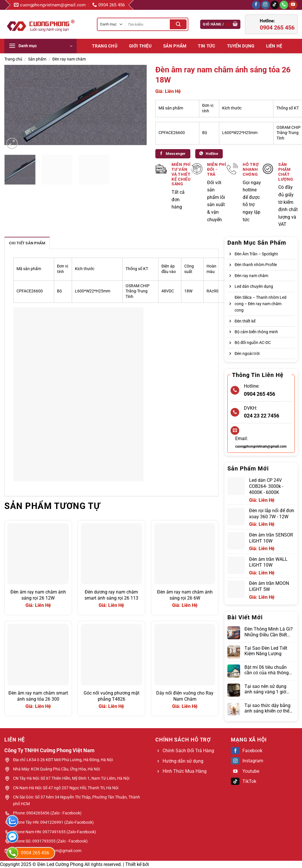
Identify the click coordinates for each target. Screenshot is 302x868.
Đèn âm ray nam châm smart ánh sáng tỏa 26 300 (38, 696)
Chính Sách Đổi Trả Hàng (188, 751)
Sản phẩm (175, 46)
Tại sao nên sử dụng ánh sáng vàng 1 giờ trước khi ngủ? (265, 689)
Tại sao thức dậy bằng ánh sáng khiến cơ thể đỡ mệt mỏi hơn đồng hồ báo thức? (267, 708)
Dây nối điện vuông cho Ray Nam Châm (185, 696)
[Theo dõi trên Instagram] (265, 5)
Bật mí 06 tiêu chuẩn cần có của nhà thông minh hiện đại (267, 670)
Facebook (247, 751)
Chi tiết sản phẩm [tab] (27, 243)
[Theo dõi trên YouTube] (293, 5)
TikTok (244, 781)
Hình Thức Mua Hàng (185, 771)
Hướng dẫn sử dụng (183, 761)
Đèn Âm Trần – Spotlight (256, 254)
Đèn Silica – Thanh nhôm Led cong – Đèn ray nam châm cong (260, 304)
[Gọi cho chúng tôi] (284, 5)
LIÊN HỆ (274, 46)
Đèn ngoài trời (247, 354)
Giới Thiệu (140, 46)
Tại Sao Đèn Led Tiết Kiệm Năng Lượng (266, 651)
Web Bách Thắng (168, 864)
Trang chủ (105, 46)
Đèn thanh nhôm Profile (256, 265)
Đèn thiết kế (245, 321)
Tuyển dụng (241, 46)
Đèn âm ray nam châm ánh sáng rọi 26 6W (185, 595)
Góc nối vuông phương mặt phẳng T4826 (112, 696)
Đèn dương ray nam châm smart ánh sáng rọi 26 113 (111, 595)
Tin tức (207, 46)
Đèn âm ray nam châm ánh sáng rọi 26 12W (38, 595)
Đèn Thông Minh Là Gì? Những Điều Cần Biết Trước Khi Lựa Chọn (269, 632)
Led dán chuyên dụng (254, 286)
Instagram (247, 761)
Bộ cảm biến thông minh (256, 332)
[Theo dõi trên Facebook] (256, 5)
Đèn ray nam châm (69, 59)
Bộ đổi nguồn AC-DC (253, 343)
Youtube (245, 771)
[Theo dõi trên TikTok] (275, 5)
